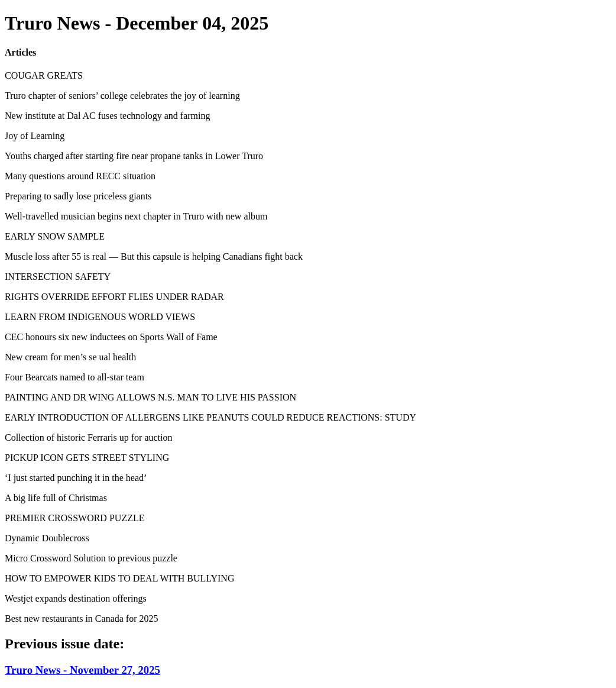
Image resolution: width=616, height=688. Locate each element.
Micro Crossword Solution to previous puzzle (91, 558)
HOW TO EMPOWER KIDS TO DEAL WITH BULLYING (119, 578)
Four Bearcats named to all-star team (74, 377)
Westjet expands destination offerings (76, 598)
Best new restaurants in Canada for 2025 (81, 618)
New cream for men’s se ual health (70, 357)
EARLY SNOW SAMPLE (55, 236)
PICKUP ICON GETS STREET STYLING (87, 458)
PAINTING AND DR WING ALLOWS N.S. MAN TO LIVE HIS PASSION (150, 397)
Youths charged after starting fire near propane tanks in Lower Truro (134, 156)
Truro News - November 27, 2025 (82, 670)
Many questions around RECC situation (80, 176)
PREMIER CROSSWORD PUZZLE (74, 518)
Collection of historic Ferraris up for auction (88, 437)
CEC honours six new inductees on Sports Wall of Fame (111, 337)
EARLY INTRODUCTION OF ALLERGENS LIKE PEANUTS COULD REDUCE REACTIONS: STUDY (210, 417)
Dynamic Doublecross (47, 538)
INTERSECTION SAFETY (58, 277)
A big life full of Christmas (56, 498)
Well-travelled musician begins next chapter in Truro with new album (136, 216)
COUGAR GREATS (44, 75)
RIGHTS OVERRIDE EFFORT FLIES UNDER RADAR (114, 297)
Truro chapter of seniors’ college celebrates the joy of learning (122, 96)
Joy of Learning (35, 136)
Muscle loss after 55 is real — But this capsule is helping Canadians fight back (154, 256)
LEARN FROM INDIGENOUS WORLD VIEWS (100, 317)
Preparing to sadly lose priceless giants (78, 196)
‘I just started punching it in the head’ (76, 478)
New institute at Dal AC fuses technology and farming (107, 116)
